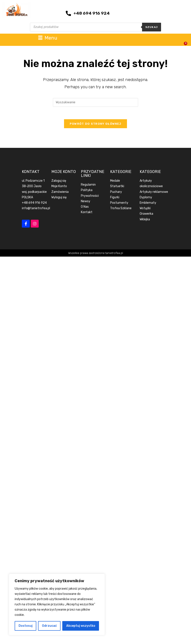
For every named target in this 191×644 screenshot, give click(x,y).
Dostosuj (26, 626)
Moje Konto (59, 187)
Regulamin (88, 185)
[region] (57, 604)
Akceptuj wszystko (81, 626)
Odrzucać (49, 626)
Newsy (86, 202)
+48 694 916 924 (34, 203)
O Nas (85, 207)
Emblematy (148, 203)
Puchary (116, 192)
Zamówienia (60, 192)
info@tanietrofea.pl (36, 209)
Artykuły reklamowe (154, 192)
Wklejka (145, 220)
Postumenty (119, 203)
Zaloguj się (59, 181)
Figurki (115, 198)
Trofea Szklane (121, 209)
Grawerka (146, 214)
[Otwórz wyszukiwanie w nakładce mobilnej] (95, 27)
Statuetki (117, 187)
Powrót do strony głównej (95, 124)
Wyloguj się (59, 198)
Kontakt (87, 213)
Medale (115, 181)
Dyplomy (146, 198)
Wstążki (145, 209)
